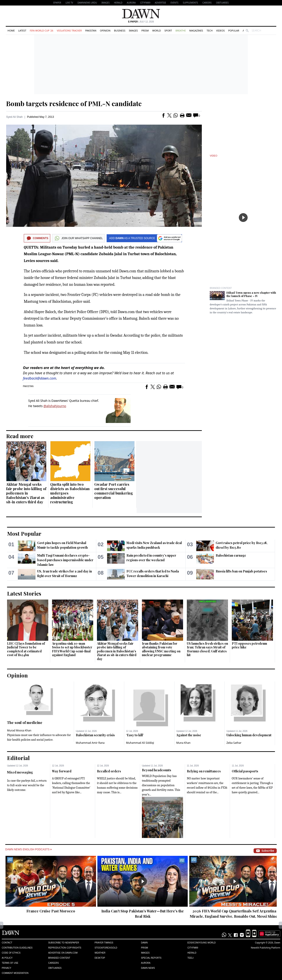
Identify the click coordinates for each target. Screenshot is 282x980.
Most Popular (24, 533)
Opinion (105, 30)
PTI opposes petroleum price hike (249, 645)
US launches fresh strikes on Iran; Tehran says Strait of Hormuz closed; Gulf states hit (207, 649)
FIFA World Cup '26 (42, 30)
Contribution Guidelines (17, 948)
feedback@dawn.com (40, 378)
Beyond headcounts (157, 770)
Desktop (100, 958)
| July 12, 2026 (141, 22)
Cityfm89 (193, 948)
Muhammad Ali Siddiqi (140, 743)
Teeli (191, 958)
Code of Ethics (11, 953)
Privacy (6, 968)
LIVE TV (69, 3)
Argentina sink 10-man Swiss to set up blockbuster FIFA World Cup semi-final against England (72, 649)
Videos (220, 30)
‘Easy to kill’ (135, 735)
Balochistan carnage (231, 555)
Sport (168, 30)
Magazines (196, 30)
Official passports (245, 771)
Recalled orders (109, 771)
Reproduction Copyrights (65, 948)
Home (11, 30)
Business (120, 30)
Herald (118, 3)
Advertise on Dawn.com (63, 953)
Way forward (62, 771)
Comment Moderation (15, 973)
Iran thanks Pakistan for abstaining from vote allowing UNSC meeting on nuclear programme (161, 649)
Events (174, 3)
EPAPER (57, 3)
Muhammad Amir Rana (90, 743)
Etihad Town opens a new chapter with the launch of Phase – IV (251, 294)
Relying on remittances (204, 771)
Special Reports (151, 958)
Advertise (160, 3)
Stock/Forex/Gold (106, 948)
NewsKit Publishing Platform (265, 948)
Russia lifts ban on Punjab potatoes (241, 571)
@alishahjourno (55, 406)
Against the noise (189, 735)
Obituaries (222, 3)
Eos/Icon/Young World (202, 943)
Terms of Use (10, 963)
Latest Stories (24, 593)
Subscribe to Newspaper (64, 943)
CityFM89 (145, 3)
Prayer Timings (104, 943)
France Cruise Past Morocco (51, 911)
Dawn (144, 943)
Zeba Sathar (234, 743)
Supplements (190, 3)
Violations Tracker (69, 30)
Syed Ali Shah (14, 117)
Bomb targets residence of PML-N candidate (74, 103)
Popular (234, 30)
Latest (22, 30)
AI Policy (7, 958)
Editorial (18, 758)
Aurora (131, 3)
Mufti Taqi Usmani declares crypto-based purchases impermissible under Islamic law (65, 560)
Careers (207, 3)
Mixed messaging (20, 772)
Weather (100, 953)
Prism (145, 30)
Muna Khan (183, 743)
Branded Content (221, 288)
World (157, 30)
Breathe (181, 30)
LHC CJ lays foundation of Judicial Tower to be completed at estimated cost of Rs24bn (26, 649)
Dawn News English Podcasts (28, 849)
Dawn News (148, 968)
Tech (210, 30)
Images (105, 3)
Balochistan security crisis (95, 735)
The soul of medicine (25, 723)
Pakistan (91, 30)
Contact (7, 943)
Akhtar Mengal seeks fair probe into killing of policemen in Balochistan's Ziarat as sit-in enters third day (26, 493)
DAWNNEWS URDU (87, 3)
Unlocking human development (249, 735)
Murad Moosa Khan (19, 730)
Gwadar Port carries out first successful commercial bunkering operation (114, 491)
